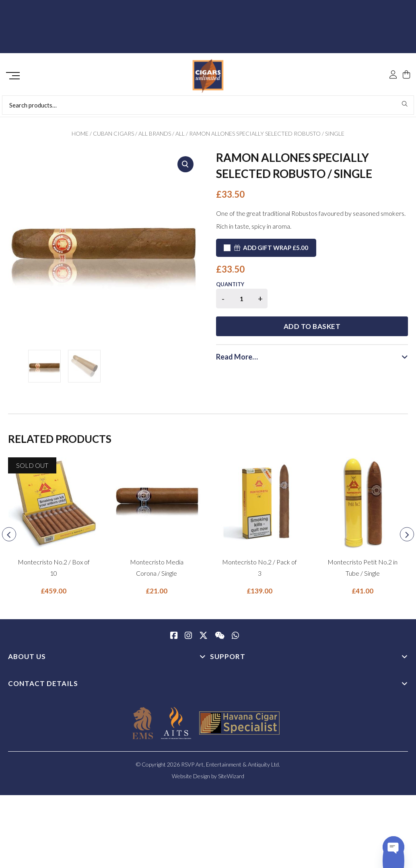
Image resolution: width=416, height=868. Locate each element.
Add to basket (342, 303)
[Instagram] (188, 639)
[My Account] (393, 57)
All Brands (155, 136)
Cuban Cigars (113, 136)
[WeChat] (220, 639)
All (180, 136)
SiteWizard (231, 779)
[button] (185, 167)
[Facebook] (174, 639)
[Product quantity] (242, 301)
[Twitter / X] (203, 639)
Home (80, 136)
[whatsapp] (235, 639)
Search (405, 107)
